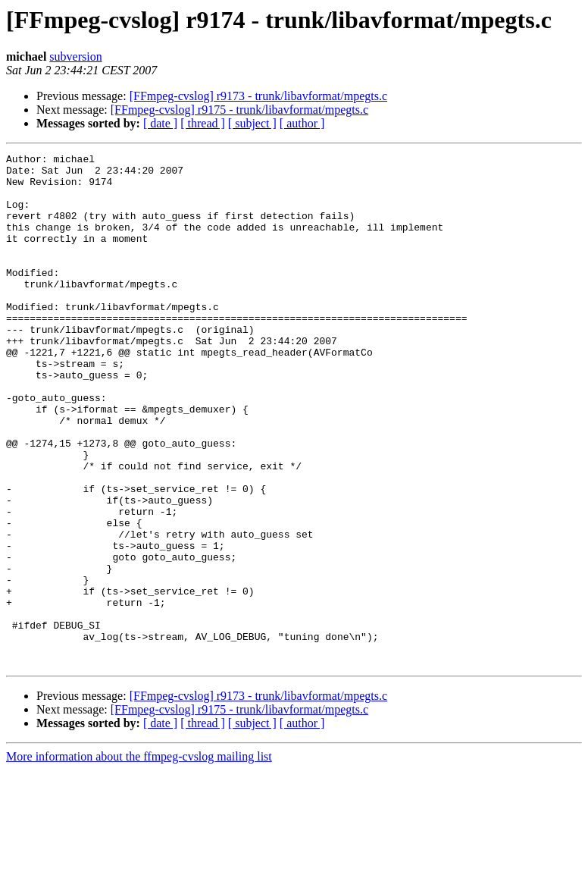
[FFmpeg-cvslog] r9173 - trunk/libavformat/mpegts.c (258, 96)
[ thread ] (203, 123)
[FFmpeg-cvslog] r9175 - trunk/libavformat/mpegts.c (239, 110)
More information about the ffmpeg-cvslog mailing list (139, 859)
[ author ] (302, 123)
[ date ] (160, 123)
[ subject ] (252, 123)
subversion (75, 56)
